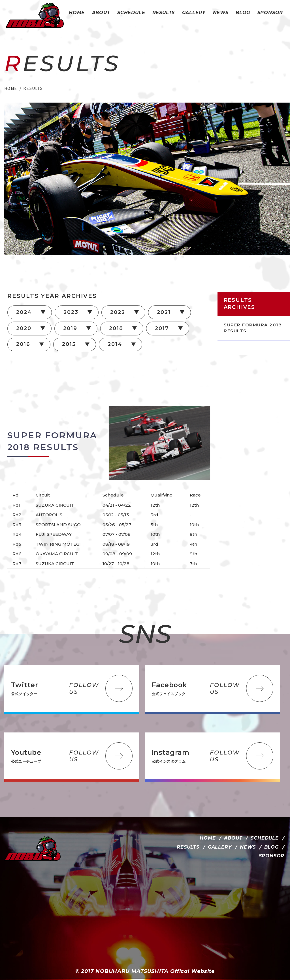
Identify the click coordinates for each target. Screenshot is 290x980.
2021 (164, 312)
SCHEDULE (265, 838)
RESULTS (188, 847)
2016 (23, 344)
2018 (116, 328)
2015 (69, 344)
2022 (118, 312)
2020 (24, 328)
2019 (70, 328)
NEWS (248, 847)
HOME (208, 838)
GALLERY (220, 847)
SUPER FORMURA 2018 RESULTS (253, 328)
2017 (162, 328)
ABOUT (233, 838)
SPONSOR (272, 856)
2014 (115, 344)
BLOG (271, 847)
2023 (71, 312)
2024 (24, 312)
